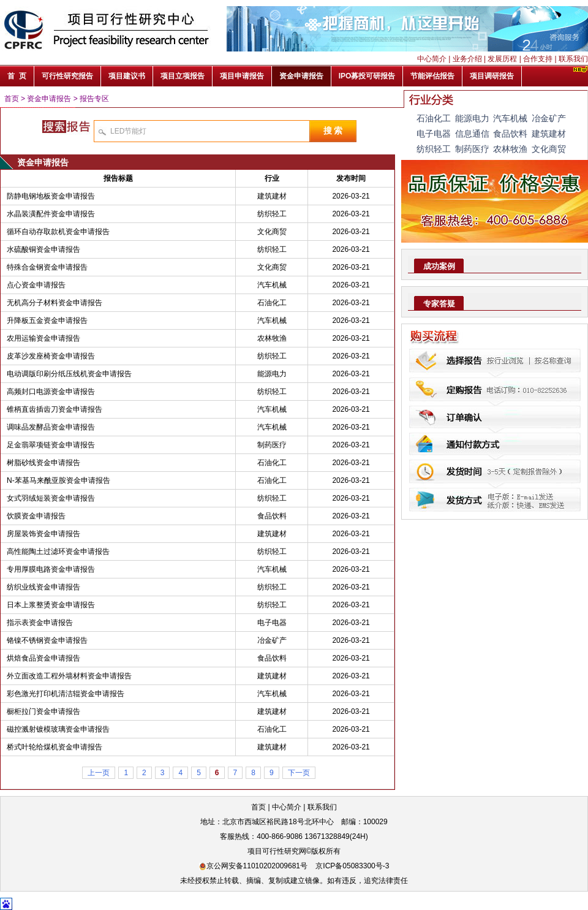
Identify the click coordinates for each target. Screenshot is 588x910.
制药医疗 (272, 445)
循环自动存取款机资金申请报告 (58, 232)
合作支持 (538, 59)
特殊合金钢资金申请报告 (47, 267)
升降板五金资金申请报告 (47, 320)
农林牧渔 (272, 338)
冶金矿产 (272, 640)
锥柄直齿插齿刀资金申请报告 (55, 409)
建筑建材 (272, 196)
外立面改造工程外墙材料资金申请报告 (69, 676)
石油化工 (272, 303)
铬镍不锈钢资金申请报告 (47, 640)
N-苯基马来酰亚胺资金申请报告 (58, 480)
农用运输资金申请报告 (43, 338)
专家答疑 (439, 304)
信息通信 (472, 134)
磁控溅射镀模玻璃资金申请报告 (58, 729)
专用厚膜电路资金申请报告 (51, 569)
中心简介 (432, 59)
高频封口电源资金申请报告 (51, 392)
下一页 (299, 773)
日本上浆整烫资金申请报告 (51, 605)
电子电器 (272, 623)
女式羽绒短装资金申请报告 (51, 498)
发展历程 (502, 59)
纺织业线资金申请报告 (43, 587)
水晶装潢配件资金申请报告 (51, 214)
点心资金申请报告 (36, 285)
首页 (12, 99)
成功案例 (439, 266)
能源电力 (272, 374)
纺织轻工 (272, 214)
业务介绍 (467, 59)
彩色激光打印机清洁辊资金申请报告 (66, 694)
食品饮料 (272, 516)
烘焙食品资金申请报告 (43, 658)
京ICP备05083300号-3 (352, 866)
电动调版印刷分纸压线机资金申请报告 (69, 374)
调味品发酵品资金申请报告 (51, 427)
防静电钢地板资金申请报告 (51, 196)
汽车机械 (272, 285)
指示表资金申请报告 (40, 623)
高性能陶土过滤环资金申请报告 (58, 552)
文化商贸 (272, 232)
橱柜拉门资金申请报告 (43, 711)
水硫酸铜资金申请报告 (43, 249)
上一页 (99, 773)
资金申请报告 (49, 99)
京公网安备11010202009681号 (253, 866)
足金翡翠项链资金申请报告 (51, 445)
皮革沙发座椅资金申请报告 (51, 356)
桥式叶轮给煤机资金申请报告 (55, 747)
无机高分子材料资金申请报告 (55, 303)
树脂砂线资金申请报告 (43, 463)
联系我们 (573, 59)
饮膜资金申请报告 (36, 516)
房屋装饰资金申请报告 (43, 534)
